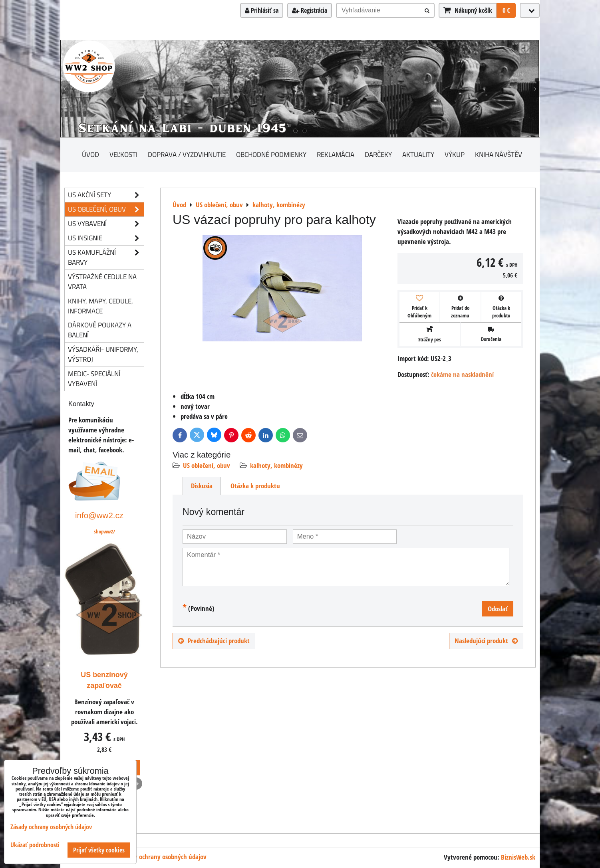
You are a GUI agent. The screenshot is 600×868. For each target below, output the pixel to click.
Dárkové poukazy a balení (100, 330)
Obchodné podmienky (271, 154)
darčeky (378, 154)
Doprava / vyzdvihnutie (187, 154)
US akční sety (106, 195)
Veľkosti (123, 154)
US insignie (106, 238)
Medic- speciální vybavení (94, 379)
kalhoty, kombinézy (276, 465)
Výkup (455, 154)
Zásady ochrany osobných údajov (163, 857)
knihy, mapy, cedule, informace (100, 306)
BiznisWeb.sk (518, 857)
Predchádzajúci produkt (214, 641)
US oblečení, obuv (207, 465)
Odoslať (498, 609)
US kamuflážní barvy (106, 258)
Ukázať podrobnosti (35, 845)
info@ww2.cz (99, 515)
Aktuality (418, 154)
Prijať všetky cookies (99, 850)
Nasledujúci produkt (486, 641)
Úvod (90, 154)
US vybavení (106, 224)
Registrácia (310, 10)
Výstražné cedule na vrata (102, 281)
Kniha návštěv (499, 154)
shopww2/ (104, 531)
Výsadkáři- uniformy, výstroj (103, 354)
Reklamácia (336, 154)
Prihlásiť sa (262, 10)
